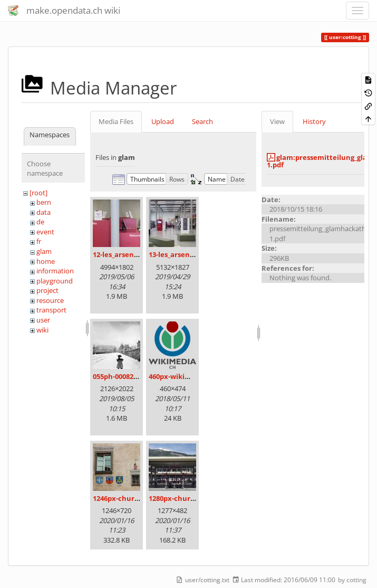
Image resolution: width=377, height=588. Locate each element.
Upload (163, 121)
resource (50, 300)
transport (51, 310)
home (46, 261)
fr (39, 241)
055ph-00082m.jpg (123, 376)
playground (55, 281)
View (277, 121)
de (40, 222)
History (314, 121)
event (45, 232)
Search (202, 121)
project (47, 290)
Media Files (116, 121)
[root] (38, 193)
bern (44, 202)
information (55, 271)
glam (44, 251)
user (43, 320)
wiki (42, 330)
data (43, 212)
